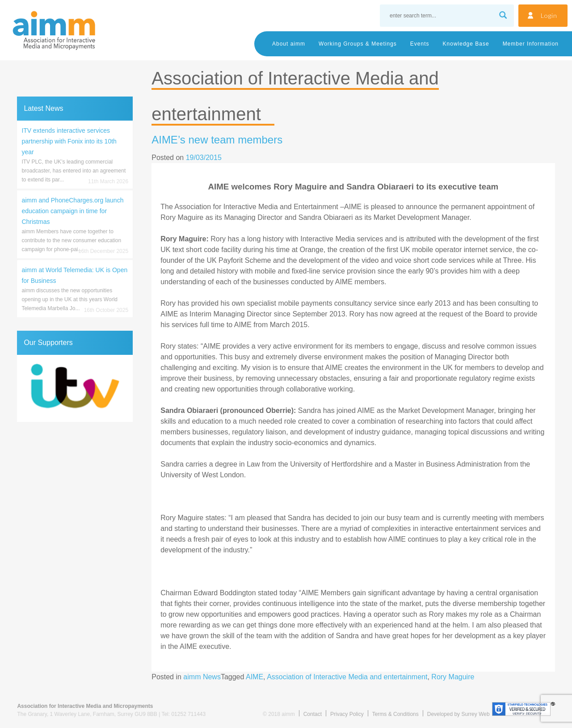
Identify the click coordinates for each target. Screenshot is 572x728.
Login (549, 15)
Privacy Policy (347, 714)
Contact (313, 714)
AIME (254, 677)
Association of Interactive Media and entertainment (347, 677)
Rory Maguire (453, 677)
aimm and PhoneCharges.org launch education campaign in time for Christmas (72, 211)
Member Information (531, 44)
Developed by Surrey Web (458, 714)
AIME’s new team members (217, 140)
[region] (75, 388)
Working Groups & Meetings (358, 44)
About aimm (289, 44)
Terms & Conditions (395, 714)
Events (420, 44)
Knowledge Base (466, 44)
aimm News (202, 677)
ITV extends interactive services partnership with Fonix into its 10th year (69, 141)
